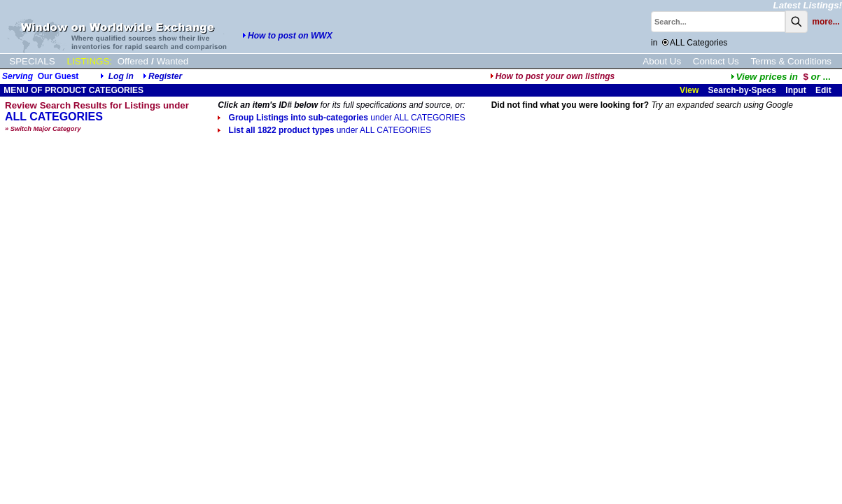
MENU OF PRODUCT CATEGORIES (72, 90)
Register (165, 76)
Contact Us (716, 61)
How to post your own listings (553, 76)
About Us (662, 61)
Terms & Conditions (791, 61)
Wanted (173, 61)
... (781, 77)
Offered (133, 61)
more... (826, 22)
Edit (825, 90)
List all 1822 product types (324, 130)
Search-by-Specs (742, 90)
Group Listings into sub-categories (341, 118)
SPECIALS (32, 61)
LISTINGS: (90, 61)
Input (795, 90)
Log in (121, 76)
